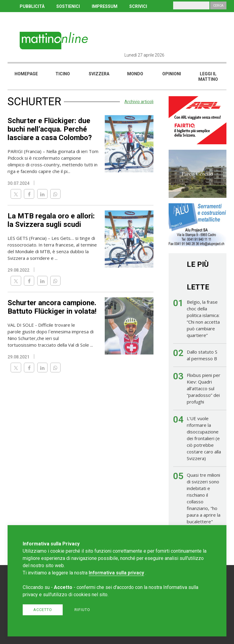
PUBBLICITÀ (32, 6)
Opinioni (172, 74)
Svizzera (99, 74)
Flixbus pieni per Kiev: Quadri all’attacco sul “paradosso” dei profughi (204, 388)
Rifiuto (82, 610)
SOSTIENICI (68, 6)
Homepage (26, 74)
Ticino (63, 74)
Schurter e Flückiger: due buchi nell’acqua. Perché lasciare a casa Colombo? (50, 129)
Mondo (135, 74)
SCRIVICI (138, 6)
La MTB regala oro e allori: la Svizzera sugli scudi (51, 220)
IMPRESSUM (105, 6)
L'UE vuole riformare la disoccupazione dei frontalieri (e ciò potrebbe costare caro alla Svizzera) (204, 438)
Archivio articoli (139, 102)
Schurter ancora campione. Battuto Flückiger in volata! (52, 307)
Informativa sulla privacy (116, 573)
